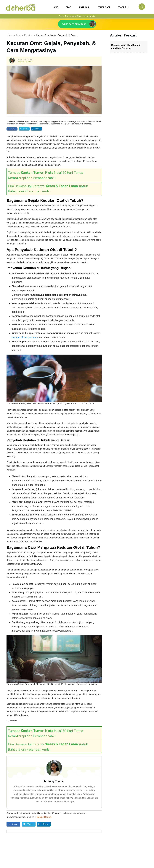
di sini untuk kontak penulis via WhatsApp (54, 802)
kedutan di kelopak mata (25, 337)
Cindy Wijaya (25, 62)
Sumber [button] (12, 721)
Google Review (44, 817)
